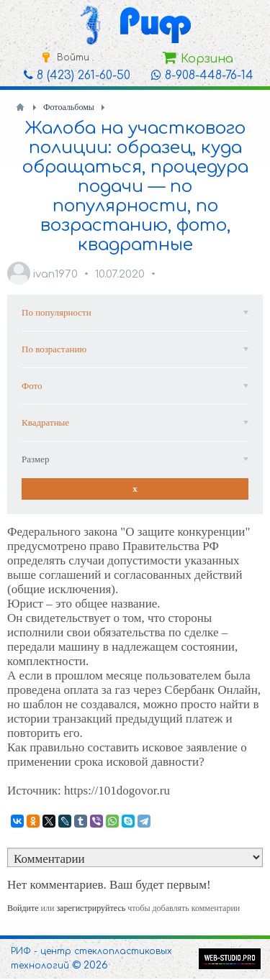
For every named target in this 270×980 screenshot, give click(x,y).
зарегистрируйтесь (91, 908)
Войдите (23, 908)
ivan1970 (55, 274)
